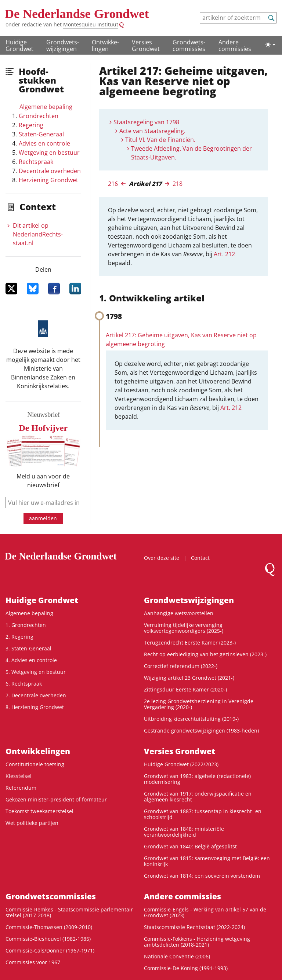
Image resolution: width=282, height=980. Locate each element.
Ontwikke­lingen (105, 45)
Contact (200, 558)
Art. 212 (224, 254)
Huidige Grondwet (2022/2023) (181, 764)
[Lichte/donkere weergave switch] (270, 45)
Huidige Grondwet (19, 45)
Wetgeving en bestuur (49, 153)
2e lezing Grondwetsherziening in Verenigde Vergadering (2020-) (199, 704)
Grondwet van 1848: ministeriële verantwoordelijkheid (184, 832)
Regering (31, 125)
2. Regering (19, 637)
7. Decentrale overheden (36, 695)
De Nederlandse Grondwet (77, 14)
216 (113, 184)
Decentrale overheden (50, 171)
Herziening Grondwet (48, 180)
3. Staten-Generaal (28, 648)
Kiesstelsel (19, 776)
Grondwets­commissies (189, 45)
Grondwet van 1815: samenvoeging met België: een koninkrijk (207, 861)
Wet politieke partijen (32, 823)
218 (178, 184)
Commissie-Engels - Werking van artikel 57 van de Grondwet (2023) (205, 912)
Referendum (21, 788)
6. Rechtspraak (24, 684)
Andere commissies (235, 45)
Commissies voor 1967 (33, 962)
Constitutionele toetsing (35, 764)
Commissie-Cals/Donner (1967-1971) (50, 950)
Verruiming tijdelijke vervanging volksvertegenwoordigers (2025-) (184, 628)
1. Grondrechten (26, 625)
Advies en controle (44, 143)
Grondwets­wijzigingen (63, 45)
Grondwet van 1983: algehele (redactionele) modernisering (197, 779)
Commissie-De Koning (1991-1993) (186, 968)
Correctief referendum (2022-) (181, 666)
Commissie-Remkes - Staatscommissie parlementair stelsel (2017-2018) (69, 912)
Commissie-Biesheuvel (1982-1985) (48, 939)
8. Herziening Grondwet (35, 707)
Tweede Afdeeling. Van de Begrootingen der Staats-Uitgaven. (191, 153)
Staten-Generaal (41, 134)
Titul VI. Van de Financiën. (160, 140)
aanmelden (43, 518)
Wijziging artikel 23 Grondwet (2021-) (189, 678)
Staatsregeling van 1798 (146, 122)
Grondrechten (39, 116)
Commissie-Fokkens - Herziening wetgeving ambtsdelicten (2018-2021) (197, 942)
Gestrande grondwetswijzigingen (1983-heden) (201, 731)
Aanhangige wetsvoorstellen (179, 613)
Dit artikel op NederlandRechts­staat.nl (38, 234)
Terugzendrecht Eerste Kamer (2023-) (190, 643)
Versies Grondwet (146, 45)
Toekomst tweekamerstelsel (39, 811)
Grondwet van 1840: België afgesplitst (190, 846)
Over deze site (162, 558)
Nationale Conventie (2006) (177, 956)
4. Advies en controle (31, 660)
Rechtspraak (36, 162)
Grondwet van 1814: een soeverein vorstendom (202, 876)
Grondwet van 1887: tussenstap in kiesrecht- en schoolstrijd (203, 814)
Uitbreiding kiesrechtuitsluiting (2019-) (191, 719)
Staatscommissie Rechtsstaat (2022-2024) (194, 927)
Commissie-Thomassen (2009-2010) (49, 927)
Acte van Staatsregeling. (152, 131)
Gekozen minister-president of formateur (56, 799)
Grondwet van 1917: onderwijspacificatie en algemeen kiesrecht (198, 797)
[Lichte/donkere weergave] (270, 45)
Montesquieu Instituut (91, 24)
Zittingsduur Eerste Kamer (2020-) (185, 689)
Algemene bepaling (46, 107)
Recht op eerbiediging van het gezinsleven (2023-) (205, 654)
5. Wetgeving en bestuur (36, 672)
